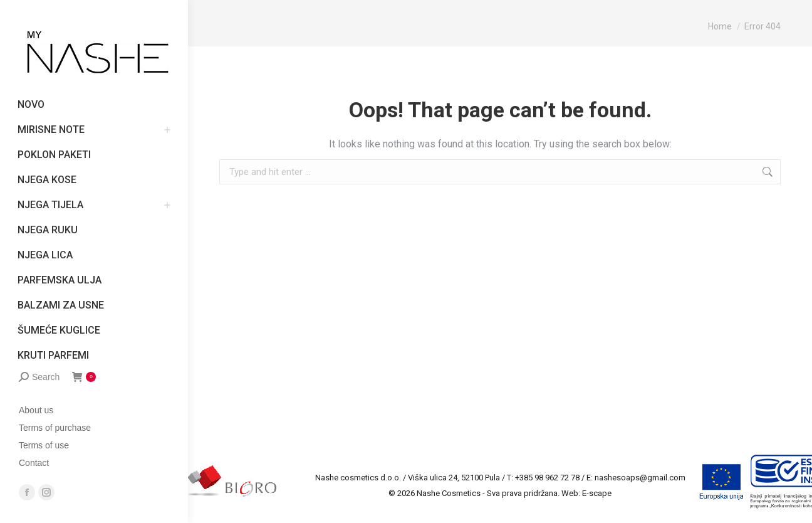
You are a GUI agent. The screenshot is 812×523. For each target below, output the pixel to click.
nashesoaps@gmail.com (640, 478)
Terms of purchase (55, 428)
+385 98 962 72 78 (547, 478)
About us (36, 410)
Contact (34, 463)
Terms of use (44, 445)
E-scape (597, 493)
